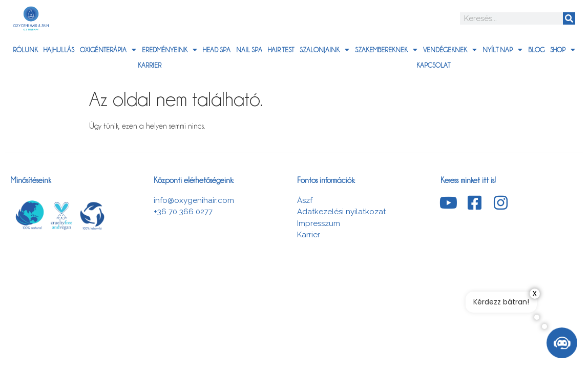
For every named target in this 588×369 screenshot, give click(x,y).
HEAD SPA (217, 50)
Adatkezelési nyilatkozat (341, 212)
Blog (536, 50)
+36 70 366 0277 (183, 212)
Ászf (305, 200)
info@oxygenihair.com (194, 200)
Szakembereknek (386, 50)
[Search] (569, 18)
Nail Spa (249, 50)
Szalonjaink (324, 50)
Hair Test (281, 50)
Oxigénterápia (108, 50)
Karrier (150, 65)
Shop (563, 50)
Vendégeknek (450, 50)
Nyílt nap (502, 50)
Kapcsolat (433, 65)
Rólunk (25, 50)
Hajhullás (59, 50)
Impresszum (319, 223)
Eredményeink (170, 50)
